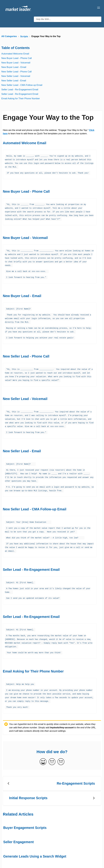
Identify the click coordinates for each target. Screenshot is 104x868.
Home (72, 861)
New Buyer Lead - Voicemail (16, 63)
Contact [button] (90, 861)
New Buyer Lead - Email (14, 67)
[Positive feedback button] (43, 745)
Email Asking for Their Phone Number (21, 99)
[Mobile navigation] (99, 8)
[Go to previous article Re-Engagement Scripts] (52, 766)
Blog (80, 861)
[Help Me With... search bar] (68, 19)
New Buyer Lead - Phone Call (17, 58)
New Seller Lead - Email (14, 81)
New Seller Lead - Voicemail (16, 76)
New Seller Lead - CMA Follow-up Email (22, 85)
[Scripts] (25, 36)
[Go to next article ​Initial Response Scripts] (52, 781)
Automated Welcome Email (15, 54)
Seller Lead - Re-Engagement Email (20, 90)
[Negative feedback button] (61, 745)
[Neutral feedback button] (52, 745)
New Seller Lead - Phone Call (16, 72)
